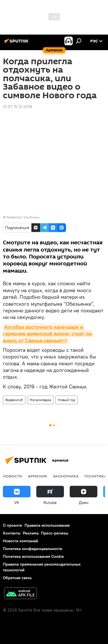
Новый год (67, 400)
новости (13, 476)
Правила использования (47, 525)
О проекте (13, 525)
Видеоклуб (14, 400)
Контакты (12, 533)
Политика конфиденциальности (33, 549)
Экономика (66, 476)
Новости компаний (20, 541)
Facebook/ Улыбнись (23, 217)
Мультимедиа (40, 400)
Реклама (31, 533)
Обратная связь (17, 578)
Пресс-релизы (55, 533)
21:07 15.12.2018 (17, 107)
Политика (95, 476)
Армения (37, 476)
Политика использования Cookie (33, 556)
